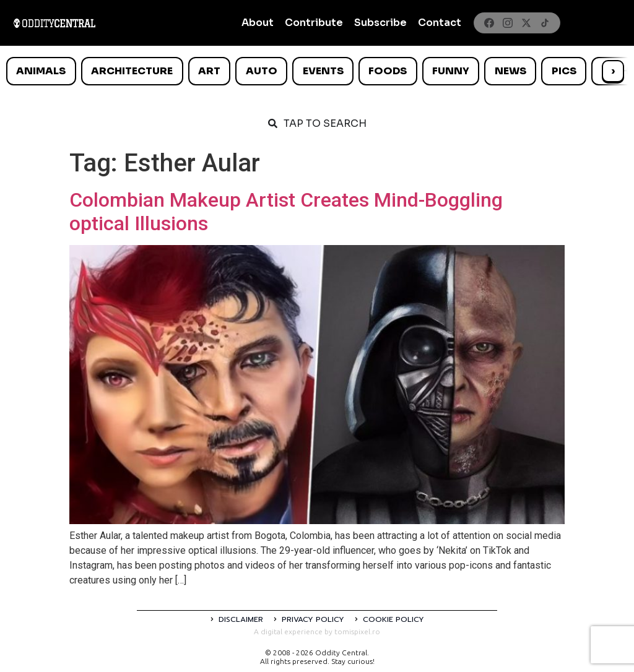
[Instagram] (508, 23)
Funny (451, 71)
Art (209, 71)
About (258, 23)
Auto (262, 71)
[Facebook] (489, 23)
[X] (526, 23)
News (510, 71)
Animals (41, 71)
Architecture (132, 71)
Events (323, 71)
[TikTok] (545, 23)
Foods (388, 71)
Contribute (314, 23)
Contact (440, 23)
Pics (564, 71)
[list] (317, 71)
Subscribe (380, 23)
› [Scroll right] (613, 71)
